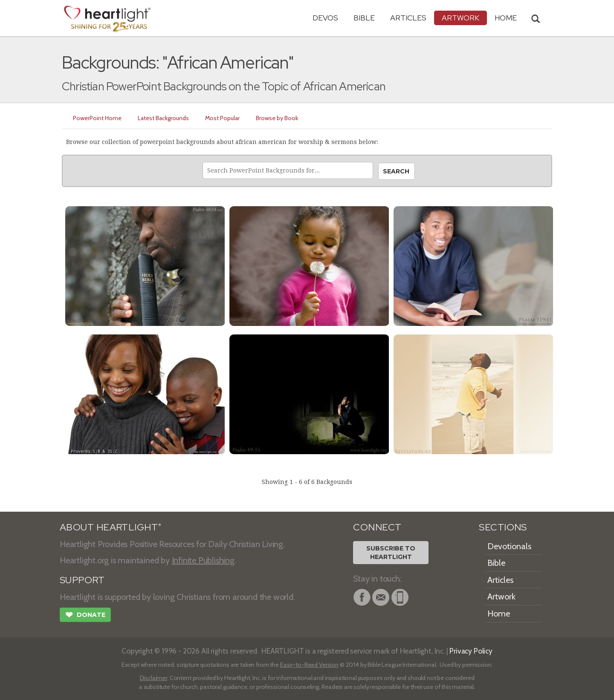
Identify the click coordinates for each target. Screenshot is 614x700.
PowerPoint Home (97, 118)
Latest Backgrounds (163, 118)
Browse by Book (277, 118)
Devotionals (509, 546)
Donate (85, 616)
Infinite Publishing (203, 560)
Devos (325, 18)
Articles (408, 18)
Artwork (460, 18)
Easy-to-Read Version (309, 665)
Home (499, 614)
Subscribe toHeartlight (391, 553)
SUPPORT (82, 580)
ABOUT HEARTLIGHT (110, 527)
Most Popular (222, 118)
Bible (364, 18)
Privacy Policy (471, 651)
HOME (506, 18)
